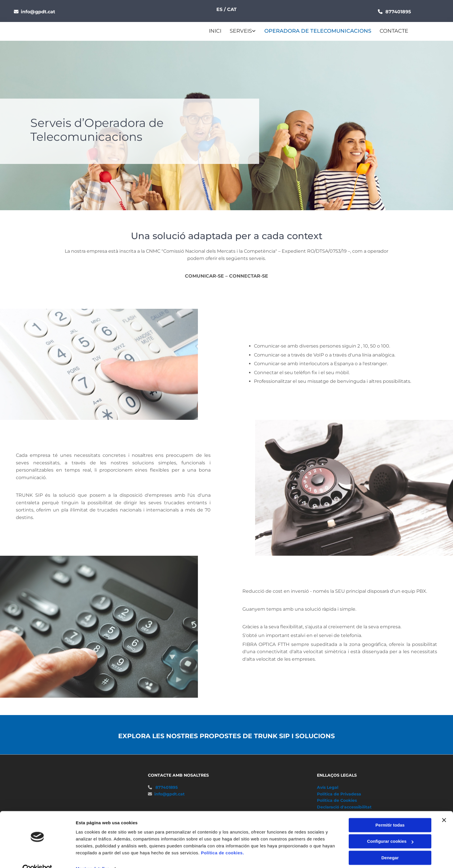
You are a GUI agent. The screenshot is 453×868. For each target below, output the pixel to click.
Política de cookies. (222, 841)
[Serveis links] (223, 31)
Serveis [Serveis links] (241, 31)
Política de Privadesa (339, 794)
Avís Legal (328, 787)
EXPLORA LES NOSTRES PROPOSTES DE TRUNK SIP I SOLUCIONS (226, 736)
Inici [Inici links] (215, 31)
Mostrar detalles (93, 857)
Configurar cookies (390, 829)
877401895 (167, 787)
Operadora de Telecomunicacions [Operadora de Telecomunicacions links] (318, 31)
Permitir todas (390, 813)
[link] (239, 31)
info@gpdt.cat (39, 12)
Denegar (390, 846)
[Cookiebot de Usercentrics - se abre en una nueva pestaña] (37, 857)
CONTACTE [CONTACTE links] (394, 31)
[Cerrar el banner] (444, 808)
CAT (232, 9)
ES (220, 9)
